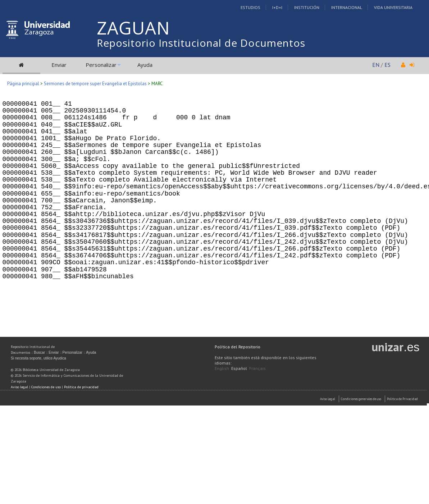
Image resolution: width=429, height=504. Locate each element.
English (222, 368)
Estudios (250, 7)
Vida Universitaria (393, 7)
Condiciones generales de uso (361, 399)
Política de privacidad (81, 387)
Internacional (347, 7)
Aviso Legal (328, 399)
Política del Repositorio (238, 347)
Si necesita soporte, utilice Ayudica (38, 358)
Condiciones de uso (46, 387)
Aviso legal (19, 387)
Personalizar (101, 65)
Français (257, 368)
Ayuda (145, 65)
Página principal (23, 84)
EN (376, 65)
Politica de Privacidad (402, 399)
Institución (307, 7)
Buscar (39, 352)
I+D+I (277, 7)
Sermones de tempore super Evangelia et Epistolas (95, 84)
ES (387, 65)
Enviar (59, 65)
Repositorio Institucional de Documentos (201, 43)
